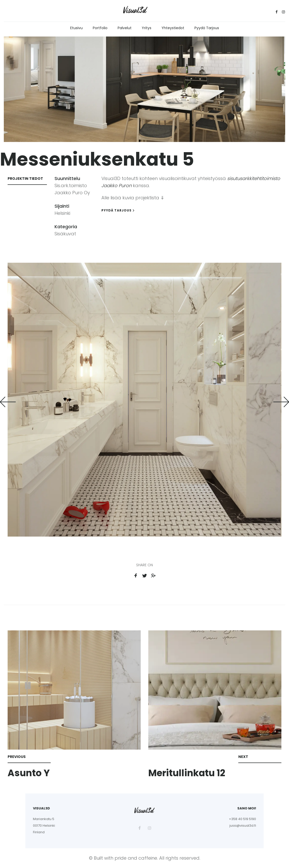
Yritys (147, 28)
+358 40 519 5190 (242, 819)
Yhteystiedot (173, 28)
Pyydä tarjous (207, 28)
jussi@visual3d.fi (243, 826)
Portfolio (100, 28)
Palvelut (125, 28)
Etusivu (76, 28)
